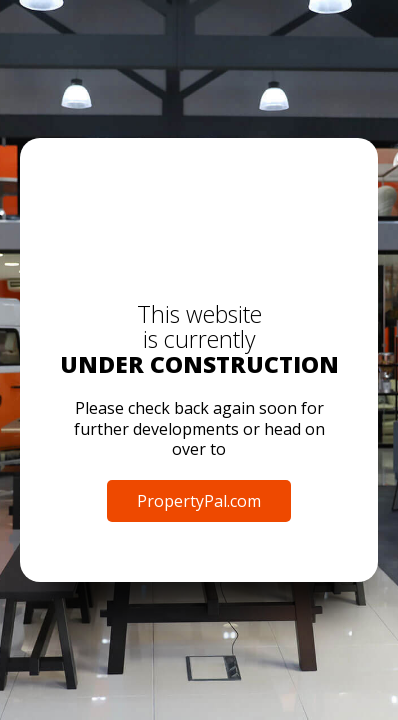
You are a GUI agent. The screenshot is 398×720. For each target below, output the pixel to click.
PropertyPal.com (199, 501)
